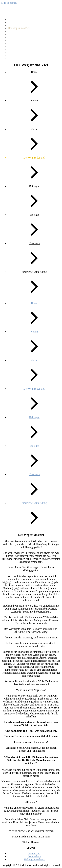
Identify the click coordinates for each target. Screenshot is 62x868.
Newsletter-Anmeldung (20, 43)
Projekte (12, 46)
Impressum (14, 37)
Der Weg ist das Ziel (19, 28)
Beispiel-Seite (15, 19)
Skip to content (9, 3)
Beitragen (13, 22)
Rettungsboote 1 (17, 49)
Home (11, 34)
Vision (11, 55)
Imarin (9, 11)
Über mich (14, 52)
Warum (12, 58)
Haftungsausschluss (18, 31)
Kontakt (12, 40)
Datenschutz (14, 25)
